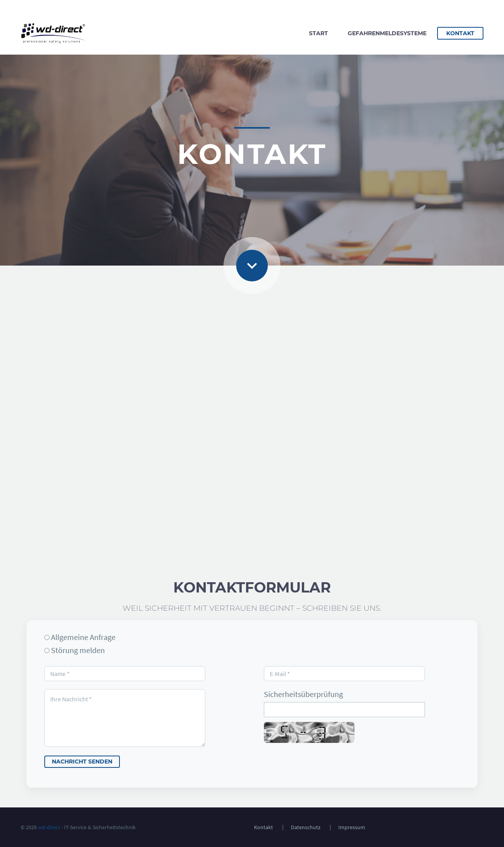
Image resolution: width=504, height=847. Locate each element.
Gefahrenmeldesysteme (387, 33)
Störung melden (75, 650)
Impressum (352, 827)
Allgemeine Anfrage (80, 637)
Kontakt (464, 33)
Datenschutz (306, 827)
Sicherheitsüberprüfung (278, 694)
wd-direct (49, 827)
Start (318, 33)
